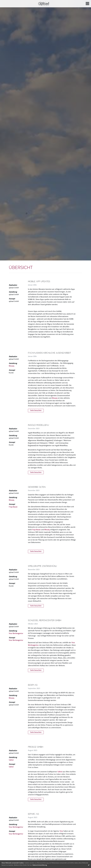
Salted (11, 760)
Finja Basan (13, 507)
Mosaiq (12, 366)
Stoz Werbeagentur (16, 634)
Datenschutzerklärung (40, 865)
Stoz (61, 831)
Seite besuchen (36, 411)
